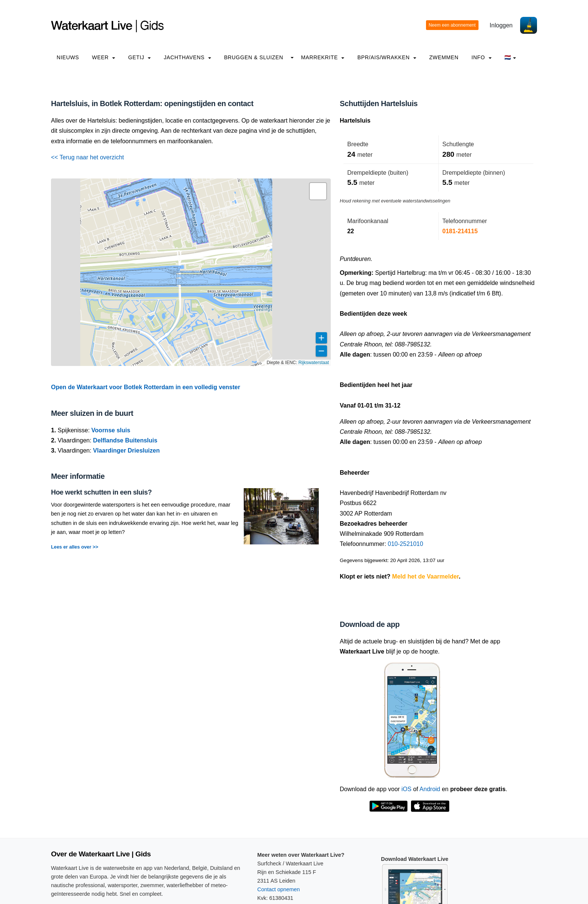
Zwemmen (444, 57)
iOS (407, 789)
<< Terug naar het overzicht (88, 157)
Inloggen (501, 25)
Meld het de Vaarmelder (426, 576)
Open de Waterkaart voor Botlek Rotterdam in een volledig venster (145, 387)
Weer (103, 57)
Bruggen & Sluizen (253, 57)
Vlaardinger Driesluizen (126, 451)
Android (430, 789)
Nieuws (68, 57)
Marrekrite (323, 57)
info (481, 57)
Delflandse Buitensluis (125, 440)
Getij (139, 57)
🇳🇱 (510, 57)
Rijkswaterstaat (314, 363)
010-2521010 (405, 544)
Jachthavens (187, 57)
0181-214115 (460, 231)
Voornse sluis (111, 430)
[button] (318, 191)
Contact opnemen (279, 889)
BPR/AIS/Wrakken (387, 57)
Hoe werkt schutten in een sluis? (101, 492)
